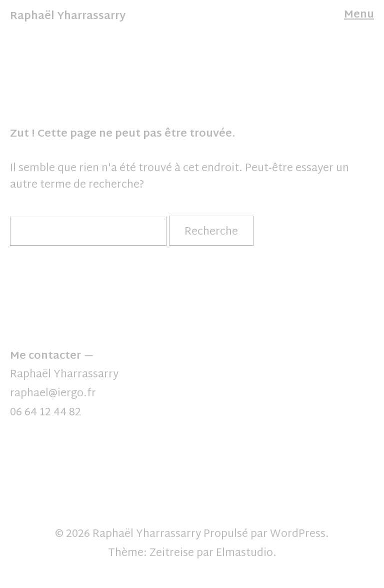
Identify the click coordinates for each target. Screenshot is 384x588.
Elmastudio (244, 553)
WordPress (298, 534)
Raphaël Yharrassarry (68, 17)
